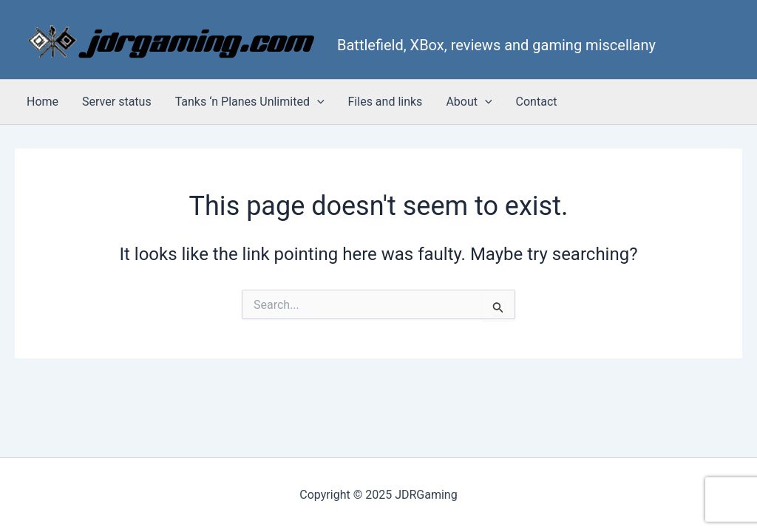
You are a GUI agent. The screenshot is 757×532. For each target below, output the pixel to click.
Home (43, 102)
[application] (317, 102)
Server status (117, 102)
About (469, 102)
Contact (537, 102)
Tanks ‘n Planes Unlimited (250, 102)
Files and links (386, 102)
